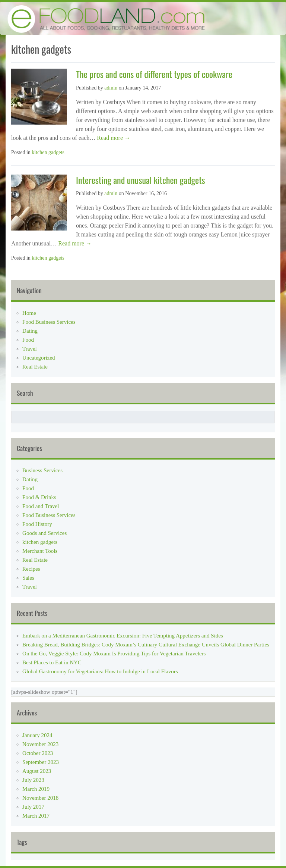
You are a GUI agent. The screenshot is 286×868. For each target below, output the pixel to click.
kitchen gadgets (48, 152)
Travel (30, 349)
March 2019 (36, 789)
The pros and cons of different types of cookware (154, 74)
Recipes (31, 569)
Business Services (42, 470)
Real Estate (35, 367)
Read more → (113, 138)
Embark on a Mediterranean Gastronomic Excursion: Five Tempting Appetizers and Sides (123, 636)
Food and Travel (41, 506)
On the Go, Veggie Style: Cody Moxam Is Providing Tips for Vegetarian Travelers (114, 654)
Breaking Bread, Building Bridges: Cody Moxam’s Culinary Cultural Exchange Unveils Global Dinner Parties (146, 645)
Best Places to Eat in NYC (52, 662)
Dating (30, 331)
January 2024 (37, 735)
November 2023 (40, 744)
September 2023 (41, 762)
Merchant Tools (40, 551)
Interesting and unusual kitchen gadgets (140, 180)
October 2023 (38, 753)
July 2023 (33, 780)
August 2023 (37, 771)
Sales (28, 578)
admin (111, 88)
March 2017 (36, 816)
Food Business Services (49, 322)
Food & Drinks (39, 497)
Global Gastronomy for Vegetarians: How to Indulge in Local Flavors (100, 671)
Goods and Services (45, 533)
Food (28, 340)
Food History (37, 524)
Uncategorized (39, 358)
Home (29, 313)
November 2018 (40, 798)
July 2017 (33, 807)
